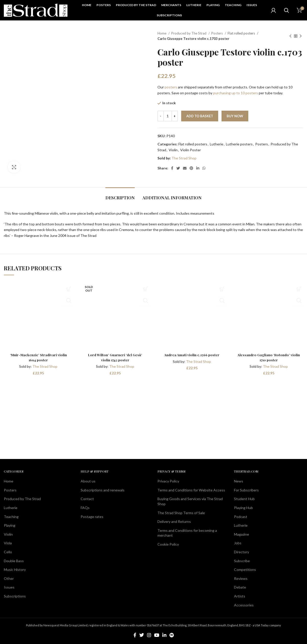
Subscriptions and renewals (103, 490)
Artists (240, 596)
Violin (173, 150)
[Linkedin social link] (198, 168)
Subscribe (242, 561)
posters (171, 87)
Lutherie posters (239, 144)
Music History (15, 570)
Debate (240, 587)
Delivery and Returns (174, 521)
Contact (87, 499)
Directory (242, 552)
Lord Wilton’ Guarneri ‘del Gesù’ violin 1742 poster (115, 357)
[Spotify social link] (172, 635)
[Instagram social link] (149, 635)
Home (162, 33)
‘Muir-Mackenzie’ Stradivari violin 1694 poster (38, 357)
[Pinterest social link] (191, 168)
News (239, 481)
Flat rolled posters (242, 33)
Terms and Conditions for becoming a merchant (187, 533)
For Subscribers (246, 490)
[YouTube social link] (157, 635)
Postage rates (92, 516)
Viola (8, 543)
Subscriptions (15, 596)
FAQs (85, 508)
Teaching (11, 516)
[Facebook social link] (172, 168)
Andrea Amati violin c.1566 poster (192, 355)
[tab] (120, 195)
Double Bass (14, 561)
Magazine (242, 534)
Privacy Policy (168, 481)
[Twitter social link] (178, 168)
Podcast (241, 516)
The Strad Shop (184, 158)
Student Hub (244, 499)
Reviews (241, 578)
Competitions (245, 570)
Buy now (235, 116)
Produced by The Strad (189, 33)
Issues (9, 587)
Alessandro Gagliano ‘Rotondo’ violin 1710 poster (269, 357)
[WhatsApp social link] (204, 168)
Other (9, 578)
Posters (217, 33)
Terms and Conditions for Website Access (191, 490)
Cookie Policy (168, 544)
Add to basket (200, 116)
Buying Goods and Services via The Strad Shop (190, 501)
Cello (8, 552)
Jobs (238, 543)
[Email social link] (185, 168)
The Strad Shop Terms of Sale (181, 513)
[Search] (286, 10)
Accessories (244, 605)
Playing (10, 525)
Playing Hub (243, 508)
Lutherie (217, 144)
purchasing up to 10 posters (236, 93)
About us (88, 481)
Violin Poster (191, 150)
